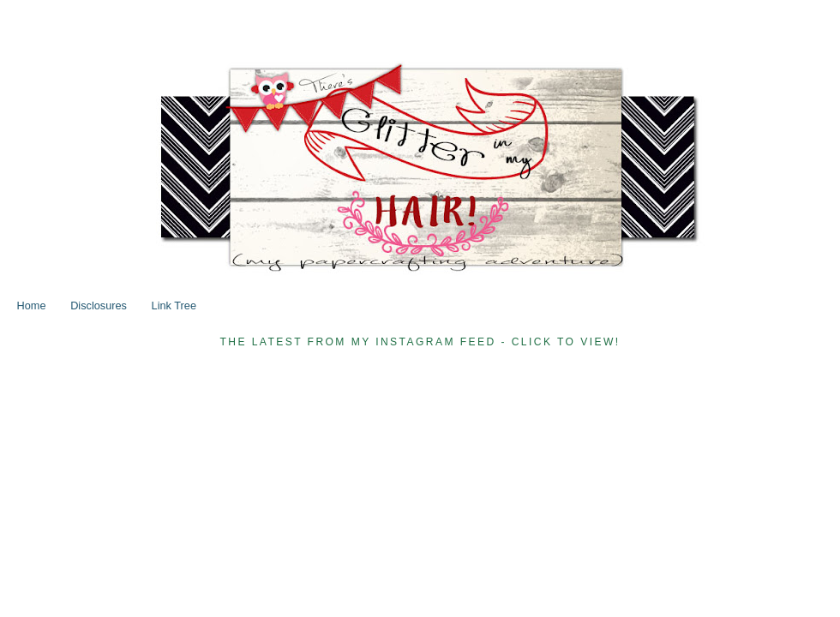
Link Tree (174, 306)
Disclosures (99, 306)
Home (32, 306)
